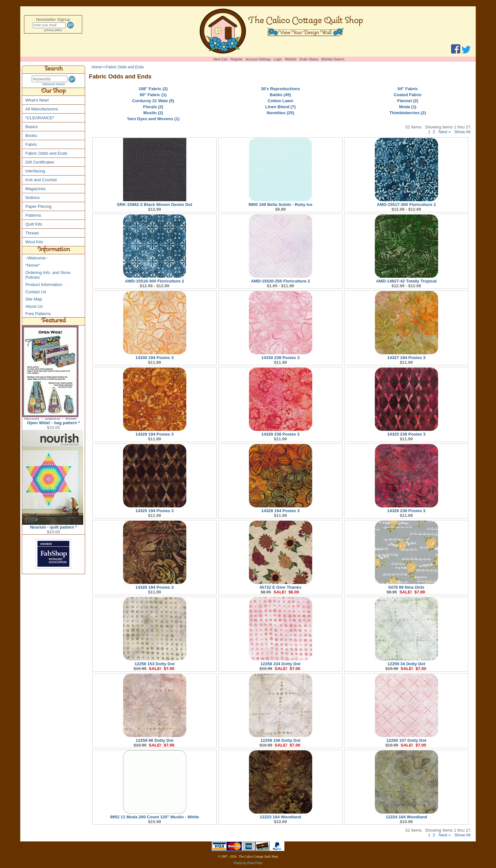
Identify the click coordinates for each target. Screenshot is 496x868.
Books (31, 136)
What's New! (37, 100)
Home (96, 67)
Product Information (44, 285)
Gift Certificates (40, 162)
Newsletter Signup (53, 19)
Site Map (34, 299)
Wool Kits (34, 242)
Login (278, 59)
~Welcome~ (37, 258)
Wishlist (291, 59)
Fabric (31, 144)
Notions (32, 198)
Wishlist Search (333, 59)
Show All (462, 132)
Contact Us (36, 292)
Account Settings (258, 59)
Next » (445, 132)
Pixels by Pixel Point (248, 863)
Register (237, 59)
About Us (34, 306)
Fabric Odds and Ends (46, 153)
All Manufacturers (42, 109)
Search (54, 70)
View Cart (220, 59)
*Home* (33, 265)
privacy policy (53, 30)
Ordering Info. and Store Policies (48, 275)
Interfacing (35, 171)
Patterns (33, 215)
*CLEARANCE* (40, 118)
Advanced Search (53, 84)
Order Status (309, 59)
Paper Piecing (38, 206)
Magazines (35, 189)
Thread (32, 233)
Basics (31, 127)
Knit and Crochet (41, 180)
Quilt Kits (34, 224)
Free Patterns (38, 314)
